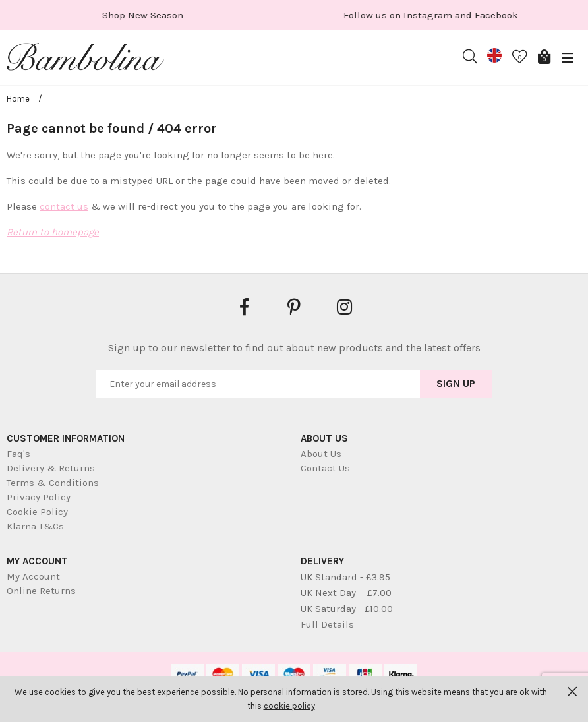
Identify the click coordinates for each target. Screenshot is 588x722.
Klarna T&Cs (35, 526)
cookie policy (289, 706)
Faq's (18, 454)
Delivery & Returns (51, 468)
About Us (321, 454)
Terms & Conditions (53, 483)
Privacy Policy (39, 497)
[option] (150, 15)
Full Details (327, 624)
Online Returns (41, 591)
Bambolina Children (86, 59)
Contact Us (325, 468)
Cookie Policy (37, 512)
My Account (33, 576)
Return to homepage (53, 232)
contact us (64, 206)
